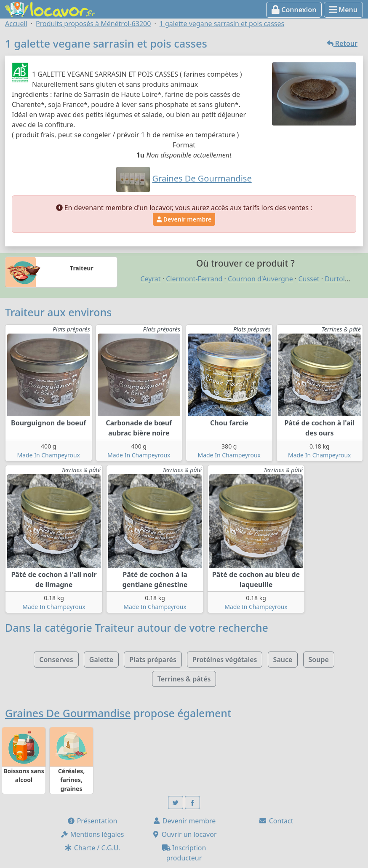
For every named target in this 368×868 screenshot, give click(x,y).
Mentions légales (92, 834)
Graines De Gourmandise (68, 713)
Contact (276, 821)
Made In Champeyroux (48, 455)
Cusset (309, 279)
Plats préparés (153, 660)
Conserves (56, 660)
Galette (101, 660)
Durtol (335, 279)
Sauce (283, 660)
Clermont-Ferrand (194, 279)
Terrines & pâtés (184, 679)
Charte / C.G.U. (92, 848)
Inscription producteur (184, 853)
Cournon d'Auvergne (260, 279)
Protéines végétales (225, 660)
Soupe (319, 660)
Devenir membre (184, 219)
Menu (343, 10)
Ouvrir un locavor (184, 834)
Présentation (92, 821)
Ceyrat (151, 279)
